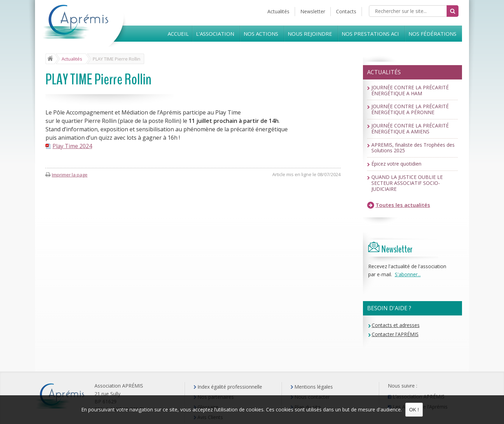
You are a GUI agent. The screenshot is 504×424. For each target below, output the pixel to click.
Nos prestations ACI (370, 34)
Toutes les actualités (399, 205)
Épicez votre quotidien (396, 164)
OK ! (414, 410)
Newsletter (313, 11)
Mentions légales (314, 387)
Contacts (346, 11)
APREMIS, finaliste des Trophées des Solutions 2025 (413, 148)
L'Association (215, 34)
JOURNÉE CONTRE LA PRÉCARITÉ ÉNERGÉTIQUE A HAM (410, 91)
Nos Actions (261, 34)
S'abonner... (408, 274)
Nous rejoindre (310, 34)
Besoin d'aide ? (389, 308)
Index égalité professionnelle (230, 387)
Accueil (178, 34)
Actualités (278, 11)
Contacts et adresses (396, 325)
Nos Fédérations (432, 34)
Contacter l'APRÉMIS (395, 334)
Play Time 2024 (72, 146)
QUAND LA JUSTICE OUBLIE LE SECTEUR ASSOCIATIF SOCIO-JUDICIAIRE (407, 183)
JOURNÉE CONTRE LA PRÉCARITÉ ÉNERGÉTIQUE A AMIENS (410, 129)
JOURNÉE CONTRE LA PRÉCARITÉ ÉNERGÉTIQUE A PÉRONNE (410, 110)
